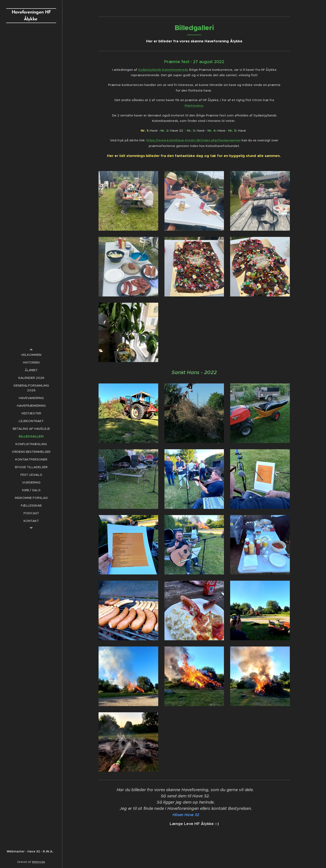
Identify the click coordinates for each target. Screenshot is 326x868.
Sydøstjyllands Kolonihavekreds (163, 70)
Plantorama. (194, 106)
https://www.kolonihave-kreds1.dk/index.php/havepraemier (194, 140)
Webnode (38, 862)
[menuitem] (31, 355)
